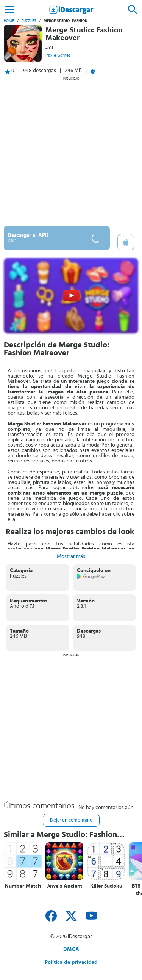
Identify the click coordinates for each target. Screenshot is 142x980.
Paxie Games (58, 55)
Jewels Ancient (65, 886)
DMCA (71, 949)
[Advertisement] (71, 151)
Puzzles (29, 21)
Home (9, 21)
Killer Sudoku (106, 886)
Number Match (23, 886)
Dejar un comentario (71, 820)
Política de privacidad (71, 962)
